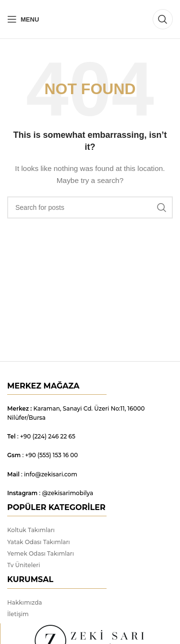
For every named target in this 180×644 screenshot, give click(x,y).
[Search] (163, 19)
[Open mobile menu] (23, 19)
